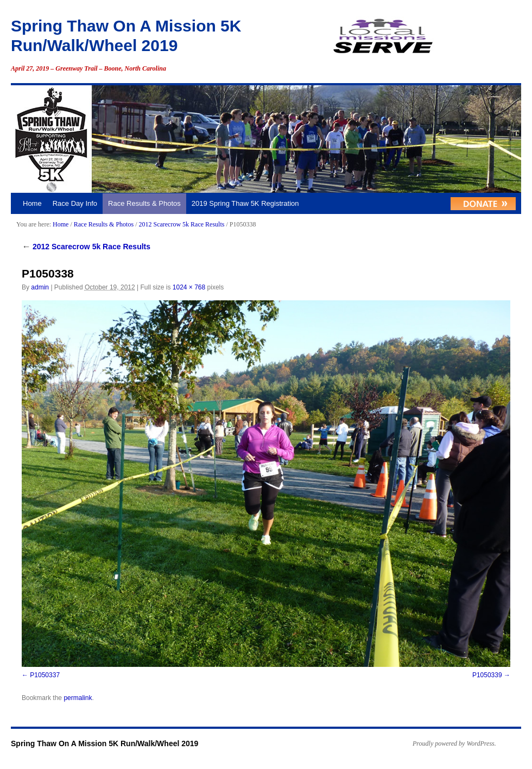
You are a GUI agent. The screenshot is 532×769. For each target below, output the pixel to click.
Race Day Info (75, 203)
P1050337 (45, 675)
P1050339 (487, 675)
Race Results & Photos (144, 203)
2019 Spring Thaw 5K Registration (245, 203)
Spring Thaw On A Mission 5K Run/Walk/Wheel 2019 (104, 743)
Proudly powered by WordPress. (454, 743)
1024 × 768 (189, 287)
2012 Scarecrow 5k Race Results (181, 224)
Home (32, 203)
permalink (78, 698)
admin (40, 287)
